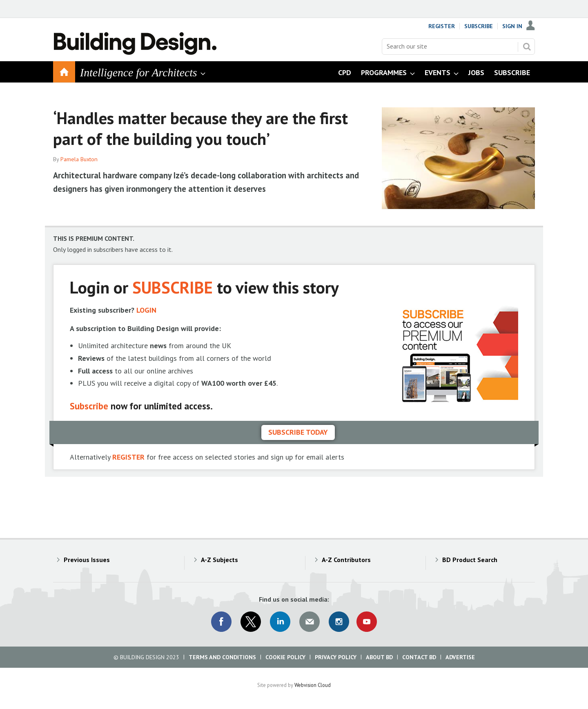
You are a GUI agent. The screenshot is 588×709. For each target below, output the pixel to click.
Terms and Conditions (222, 657)
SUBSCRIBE (173, 287)
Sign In (512, 26)
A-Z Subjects (219, 560)
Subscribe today (298, 432)
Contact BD (419, 657)
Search (527, 47)
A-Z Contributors (346, 560)
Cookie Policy (285, 657)
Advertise (460, 657)
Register (442, 26)
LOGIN (146, 310)
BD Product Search (470, 560)
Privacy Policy (336, 657)
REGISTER (128, 457)
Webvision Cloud (313, 685)
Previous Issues (87, 560)
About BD (379, 657)
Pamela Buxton (79, 159)
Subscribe (479, 26)
